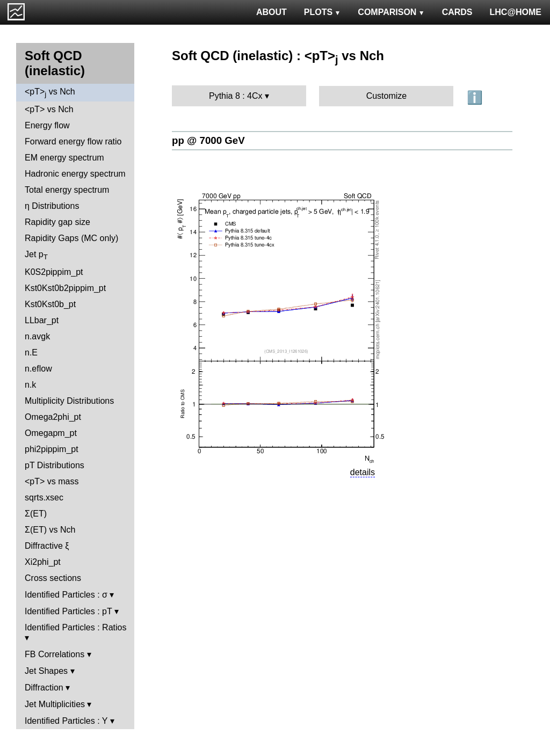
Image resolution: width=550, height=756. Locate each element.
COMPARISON (391, 12)
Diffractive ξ (47, 546)
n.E (31, 352)
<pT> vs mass (52, 481)
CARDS (457, 12)
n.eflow (38, 369)
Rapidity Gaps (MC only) (71, 238)
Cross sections (53, 578)
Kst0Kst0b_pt (50, 304)
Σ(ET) (36, 514)
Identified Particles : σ (66, 595)
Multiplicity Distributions (69, 401)
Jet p (36, 255)
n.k (30, 385)
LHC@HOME (516, 12)
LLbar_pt (42, 320)
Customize (387, 96)
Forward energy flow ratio (73, 141)
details (363, 472)
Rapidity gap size (57, 222)
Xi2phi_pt (43, 562)
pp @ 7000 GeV (208, 140)
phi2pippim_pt (52, 449)
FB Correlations (55, 654)
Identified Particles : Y (66, 721)
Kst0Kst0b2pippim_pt (65, 288)
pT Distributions (55, 465)
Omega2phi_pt (53, 417)
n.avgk (37, 336)
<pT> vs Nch (50, 93)
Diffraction (44, 688)
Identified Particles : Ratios (75, 627)
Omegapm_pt (51, 433)
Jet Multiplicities (55, 704)
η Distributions (52, 206)
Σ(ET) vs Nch (50, 530)
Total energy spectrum (67, 190)
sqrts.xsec (44, 497)
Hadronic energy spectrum (75, 174)
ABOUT (272, 12)
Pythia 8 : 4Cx (236, 96)
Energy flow (47, 125)
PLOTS (323, 12)
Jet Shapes (46, 671)
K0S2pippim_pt (54, 272)
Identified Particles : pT (68, 611)
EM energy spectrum (64, 158)
